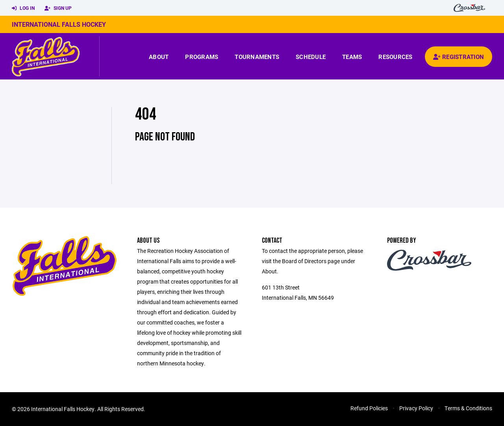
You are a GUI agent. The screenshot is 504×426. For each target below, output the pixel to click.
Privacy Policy (416, 408)
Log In (23, 8)
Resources (395, 57)
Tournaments (257, 57)
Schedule (311, 57)
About (159, 57)
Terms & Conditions (468, 408)
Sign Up (58, 8)
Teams (352, 57)
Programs (202, 57)
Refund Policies (369, 408)
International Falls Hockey (59, 24)
